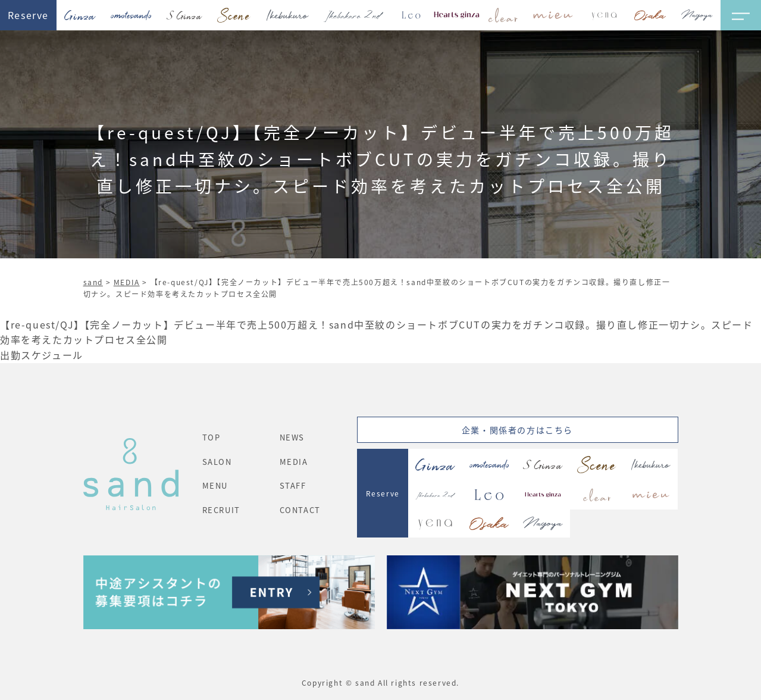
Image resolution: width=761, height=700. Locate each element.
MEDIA (127, 282)
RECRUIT (221, 510)
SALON (217, 462)
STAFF (293, 485)
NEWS (292, 437)
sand (93, 282)
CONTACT (300, 510)
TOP (212, 437)
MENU (215, 485)
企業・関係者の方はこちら (517, 430)
